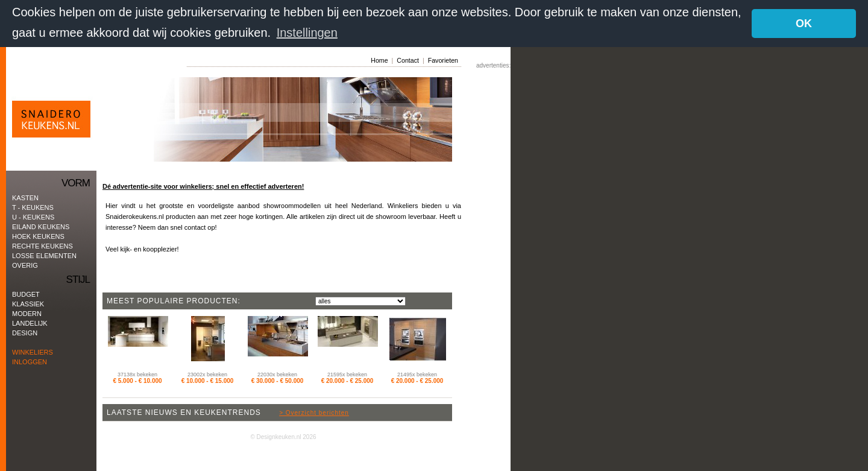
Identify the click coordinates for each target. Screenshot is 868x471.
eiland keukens (41, 226)
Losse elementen (44, 255)
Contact (408, 60)
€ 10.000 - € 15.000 (208, 380)
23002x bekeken (207, 374)
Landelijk (30, 323)
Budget (26, 294)
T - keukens (33, 207)
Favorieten (443, 60)
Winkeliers (33, 352)
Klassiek (28, 303)
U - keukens (33, 217)
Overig (25, 265)
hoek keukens (38, 236)
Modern (27, 313)
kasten (25, 197)
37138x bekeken (137, 374)
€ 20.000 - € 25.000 (348, 380)
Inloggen (30, 361)
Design (25, 332)
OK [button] (804, 24)
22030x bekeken (277, 374)
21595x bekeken (347, 374)
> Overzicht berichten (314, 412)
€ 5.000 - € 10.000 (137, 380)
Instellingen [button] (307, 33)
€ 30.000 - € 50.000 (278, 380)
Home (379, 60)
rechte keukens (42, 245)
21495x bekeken (417, 374)
